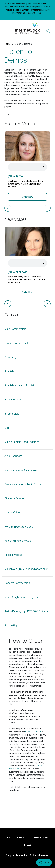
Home (7, 44)
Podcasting (11, 625)
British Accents (13, 400)
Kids (7, 428)
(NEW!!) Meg (16, 176)
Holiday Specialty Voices (19, 527)
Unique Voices (13, 512)
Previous (8, 208)
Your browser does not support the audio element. (27, 167)
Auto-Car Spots (13, 456)
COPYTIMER (40, 837)
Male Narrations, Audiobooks (21, 470)
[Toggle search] (48, 31)
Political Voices (13, 555)
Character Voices (14, 498)
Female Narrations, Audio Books (23, 484)
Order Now (27, 197)
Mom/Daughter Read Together (22, 597)
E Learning (10, 357)
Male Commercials (15, 329)
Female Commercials (17, 343)
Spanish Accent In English (20, 385)
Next (47, 208)
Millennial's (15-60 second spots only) (26, 569)
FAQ (10, 837)
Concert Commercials (17, 583)
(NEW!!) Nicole (18, 272)
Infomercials (12, 414)
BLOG (27, 845)
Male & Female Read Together (22, 442)
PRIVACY (22, 837)
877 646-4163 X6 (33, 732)
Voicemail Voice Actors (18, 541)
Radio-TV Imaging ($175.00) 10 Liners (26, 611)
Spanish (9, 371)
